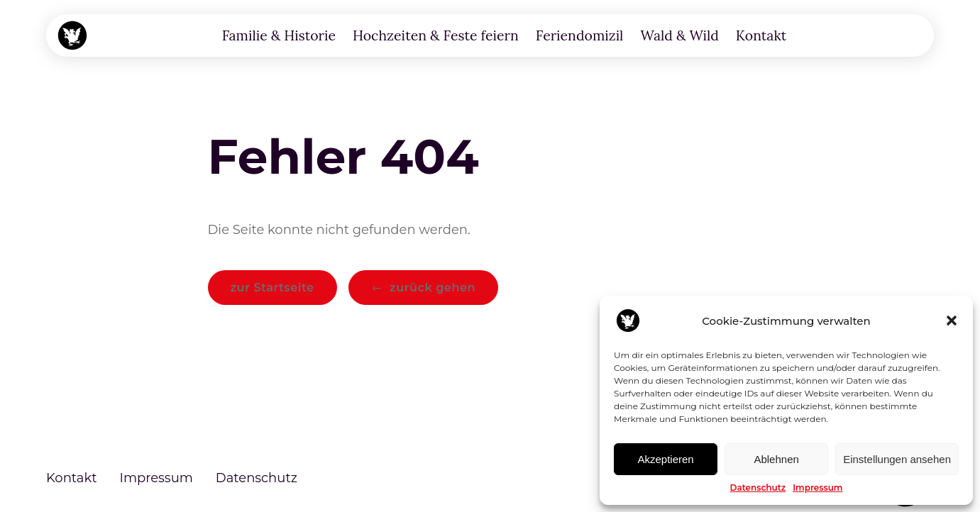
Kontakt (761, 35)
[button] (952, 321)
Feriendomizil (580, 35)
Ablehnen (776, 459)
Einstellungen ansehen (897, 459)
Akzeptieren (665, 459)
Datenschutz (758, 488)
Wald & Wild (679, 35)
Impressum (817, 488)
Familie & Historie (279, 35)
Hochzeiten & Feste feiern (436, 35)
